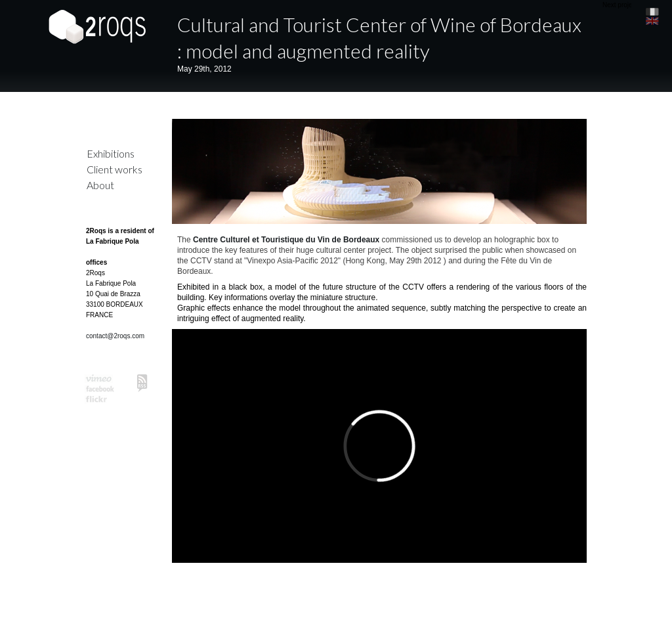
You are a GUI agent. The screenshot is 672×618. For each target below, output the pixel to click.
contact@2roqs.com (115, 336)
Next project (620, 5)
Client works (115, 169)
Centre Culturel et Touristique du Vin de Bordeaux (286, 240)
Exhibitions (111, 153)
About (100, 185)
